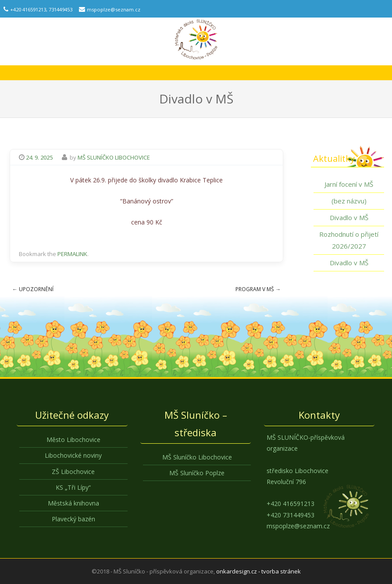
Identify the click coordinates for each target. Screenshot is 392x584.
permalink (72, 254)
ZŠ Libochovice (73, 472)
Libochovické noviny (73, 455)
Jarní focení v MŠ (349, 184)
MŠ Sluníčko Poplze (197, 473)
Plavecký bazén (73, 519)
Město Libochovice (73, 440)
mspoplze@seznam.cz (114, 9)
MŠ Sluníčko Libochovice (114, 157)
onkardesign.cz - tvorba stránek (258, 571)
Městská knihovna (73, 503)
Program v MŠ (258, 289)
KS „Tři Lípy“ (73, 487)
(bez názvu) (349, 201)
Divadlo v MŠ (349, 217)
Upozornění (33, 289)
